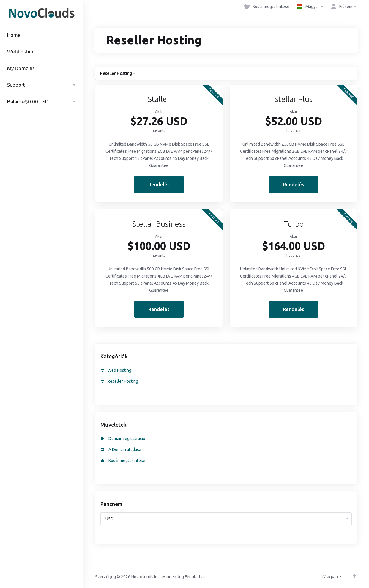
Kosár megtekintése (123, 461)
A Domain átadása (121, 450)
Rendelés (159, 184)
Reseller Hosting (119, 381)
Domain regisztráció (123, 439)
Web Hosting (116, 370)
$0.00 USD (42, 102)
